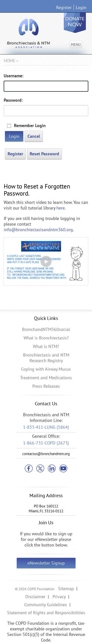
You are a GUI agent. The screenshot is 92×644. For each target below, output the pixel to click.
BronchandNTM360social (46, 329)
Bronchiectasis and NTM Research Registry (46, 358)
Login (81, 7)
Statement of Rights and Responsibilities (46, 613)
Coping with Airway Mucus (46, 369)
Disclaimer (35, 597)
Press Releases (46, 386)
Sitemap (66, 589)
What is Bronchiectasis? (46, 338)
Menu (76, 45)
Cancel (34, 136)
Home (10, 61)
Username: (14, 76)
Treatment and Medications (46, 378)
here (61, 208)
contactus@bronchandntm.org (46, 454)
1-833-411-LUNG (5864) (46, 427)
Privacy (59, 597)
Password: (13, 100)
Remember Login (30, 125)
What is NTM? (46, 346)
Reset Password (44, 154)
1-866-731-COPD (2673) (46, 443)
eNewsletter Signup (46, 563)
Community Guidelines (46, 605)
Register (64, 7)
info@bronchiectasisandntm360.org (38, 230)
